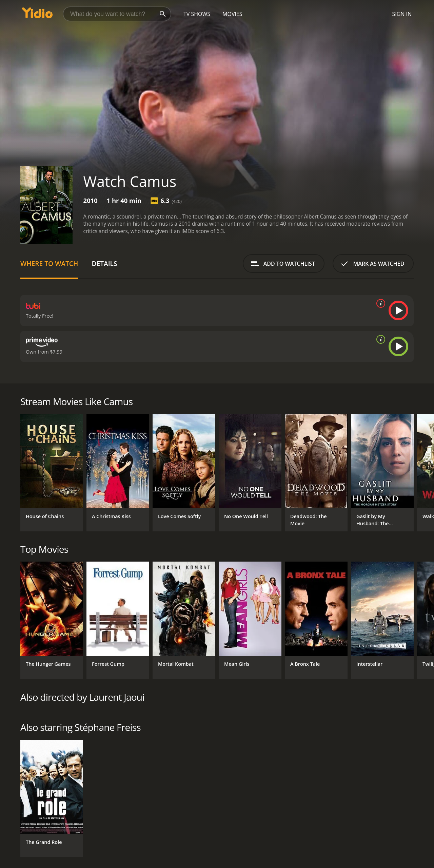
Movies (232, 14)
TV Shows (197, 14)
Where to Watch (49, 263)
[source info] (379, 303)
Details (104, 263)
